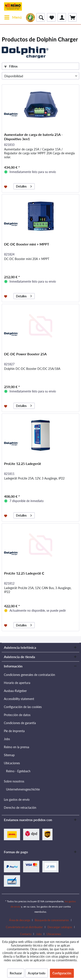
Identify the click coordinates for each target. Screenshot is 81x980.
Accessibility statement (19, 699)
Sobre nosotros (14, 781)
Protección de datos (17, 715)
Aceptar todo (37, 973)
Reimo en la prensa (17, 747)
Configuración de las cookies (23, 707)
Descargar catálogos (60, 927)
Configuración (62, 973)
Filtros (11, 66)
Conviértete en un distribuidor (24, 927)
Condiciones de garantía (20, 723)
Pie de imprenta (14, 731)
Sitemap (9, 755)
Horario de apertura (17, 683)
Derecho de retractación (20, 808)
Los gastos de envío (17, 800)
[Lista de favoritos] (51, 17)
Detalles (24, 186)
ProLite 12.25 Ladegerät (23, 464)
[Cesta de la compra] (72, 17)
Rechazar (16, 973)
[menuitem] (13, 17)
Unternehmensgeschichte (23, 789)
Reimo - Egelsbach (18, 771)
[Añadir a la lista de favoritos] (6, 186)
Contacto (26, 934)
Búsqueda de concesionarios (52, 920)
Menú (13, 17)
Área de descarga (20, 920)
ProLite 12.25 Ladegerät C (24, 573)
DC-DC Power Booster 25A (25, 354)
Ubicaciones (12, 763)
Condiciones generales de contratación (29, 675)
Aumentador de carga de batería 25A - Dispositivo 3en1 (33, 137)
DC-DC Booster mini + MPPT (27, 244)
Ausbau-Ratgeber (15, 691)
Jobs (7, 739)
